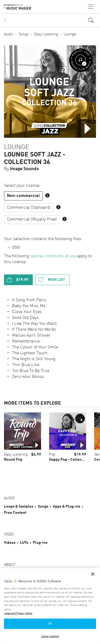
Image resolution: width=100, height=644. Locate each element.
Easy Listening (46, 34)
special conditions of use (53, 256)
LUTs (24, 543)
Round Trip (13, 460)
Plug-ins (40, 543)
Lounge (70, 34)
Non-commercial (23, 196)
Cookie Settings (50, 636)
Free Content (15, 513)
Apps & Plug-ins (67, 507)
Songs (24, 34)
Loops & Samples (19, 507)
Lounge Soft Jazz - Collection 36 (35, 159)
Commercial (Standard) (29, 208)
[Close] (93, 574)
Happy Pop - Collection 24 (71, 460)
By (21, 169)
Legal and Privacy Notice (18, 613)
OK (50, 624)
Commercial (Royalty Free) (32, 219)
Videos (10, 543)
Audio (9, 34)
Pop (52, 455)
